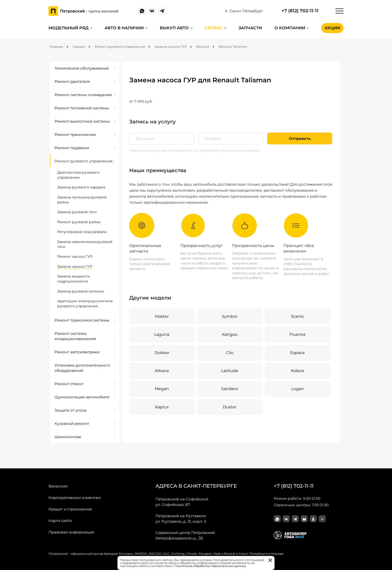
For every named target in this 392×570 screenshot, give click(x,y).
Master (162, 316)
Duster (230, 407)
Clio (230, 353)
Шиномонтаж (68, 437)
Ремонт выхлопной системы (82, 121)
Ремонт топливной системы (82, 108)
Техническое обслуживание (82, 68)
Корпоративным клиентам (75, 498)
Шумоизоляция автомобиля (82, 397)
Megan (162, 389)
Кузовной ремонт (72, 423)
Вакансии (58, 486)
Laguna (162, 334)
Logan (297, 389)
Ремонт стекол (69, 384)
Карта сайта (60, 521)
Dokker (162, 353)
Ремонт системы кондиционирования (75, 336)
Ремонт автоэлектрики (77, 352)
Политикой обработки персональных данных (210, 566)
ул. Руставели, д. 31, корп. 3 (181, 518)
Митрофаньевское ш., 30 (185, 535)
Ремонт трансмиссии (75, 134)
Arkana (162, 371)
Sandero (230, 389)
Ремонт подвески (72, 148)
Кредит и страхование (70, 509)
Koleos (298, 371)
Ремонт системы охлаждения (83, 95)
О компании (290, 28)
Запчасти (250, 28)
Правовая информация (71, 532)
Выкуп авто (174, 28)
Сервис (213, 28)
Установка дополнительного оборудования (82, 368)
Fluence (298, 334)
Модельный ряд (68, 28)
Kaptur (162, 407)
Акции (332, 28)
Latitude (230, 371)
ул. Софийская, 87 (182, 502)
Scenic (298, 316)
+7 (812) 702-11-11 (300, 11)
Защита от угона (70, 410)
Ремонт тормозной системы (82, 320)
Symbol (230, 316)
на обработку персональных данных (227, 150)
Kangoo (230, 334)
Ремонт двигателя (72, 81)
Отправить (300, 138)
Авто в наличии (124, 28)
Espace (297, 353)
